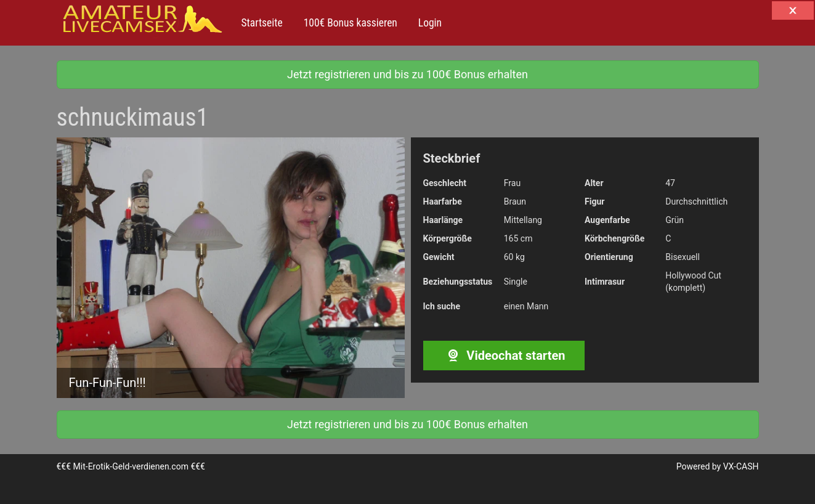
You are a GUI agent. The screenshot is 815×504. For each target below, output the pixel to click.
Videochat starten (504, 356)
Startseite (262, 23)
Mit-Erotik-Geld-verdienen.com (131, 466)
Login (429, 23)
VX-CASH (741, 466)
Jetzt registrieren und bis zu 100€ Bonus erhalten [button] (407, 74)
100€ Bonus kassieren (349, 23)
